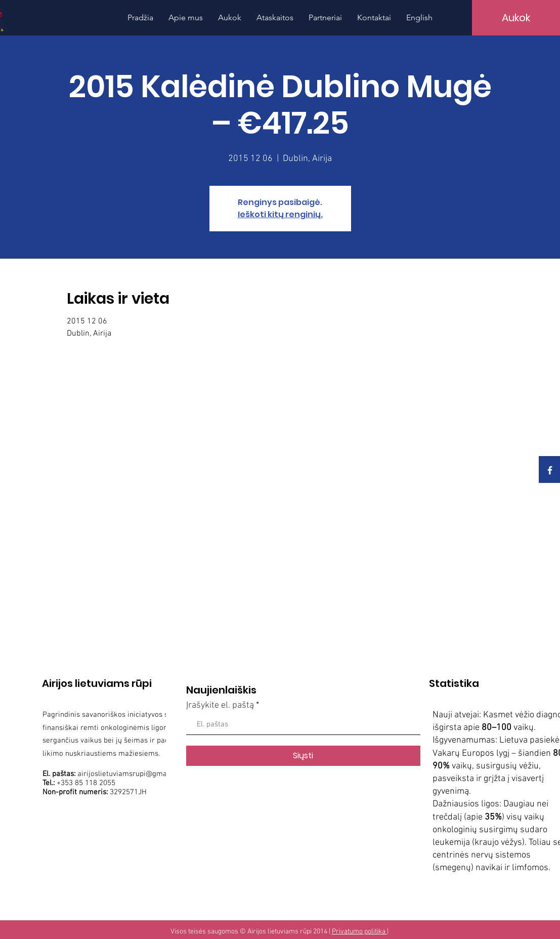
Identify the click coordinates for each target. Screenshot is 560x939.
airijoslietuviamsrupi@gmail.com (132, 774)
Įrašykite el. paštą (220, 706)
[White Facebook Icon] (550, 470)
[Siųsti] (303, 756)
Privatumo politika (359, 932)
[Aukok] (516, 18)
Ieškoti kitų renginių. (280, 214)
